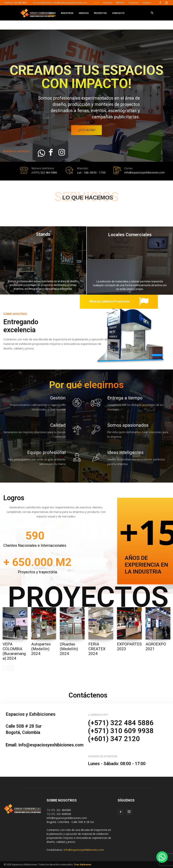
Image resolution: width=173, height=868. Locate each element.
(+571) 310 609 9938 (121, 731)
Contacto (147, 3)
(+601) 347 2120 (114, 739)
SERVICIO (120, 3)
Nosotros (108, 3)
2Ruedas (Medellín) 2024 (69, 649)
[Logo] (37, 13)
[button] (152, 13)
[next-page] (11, 668)
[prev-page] (5, 668)
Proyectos (133, 3)
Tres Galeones (83, 864)
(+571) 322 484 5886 (44, 172)
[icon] (41, 155)
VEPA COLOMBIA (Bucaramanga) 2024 (14, 651)
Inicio (97, 3)
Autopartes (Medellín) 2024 (41, 649)
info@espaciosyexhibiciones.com (70, 3)
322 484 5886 (20, 3)
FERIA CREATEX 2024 (97, 649)
